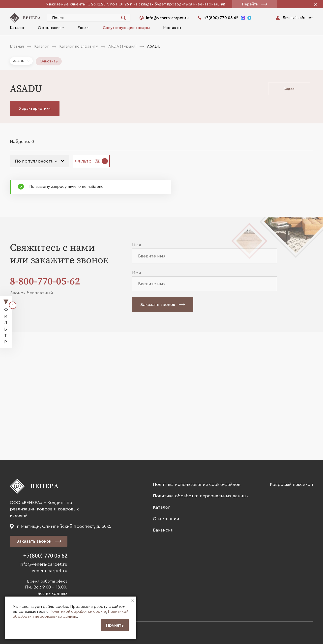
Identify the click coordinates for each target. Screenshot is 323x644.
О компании (49, 28)
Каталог (17, 28)
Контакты (172, 28)
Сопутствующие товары (126, 28)
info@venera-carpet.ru (44, 564)
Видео (289, 89)
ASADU (19, 61)
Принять (115, 625)
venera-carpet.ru (50, 571)
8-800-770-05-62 (45, 281)
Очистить (49, 61)
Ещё (82, 28)
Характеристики (35, 109)
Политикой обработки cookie (78, 612)
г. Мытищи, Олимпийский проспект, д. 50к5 (64, 526)
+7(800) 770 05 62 (45, 556)
